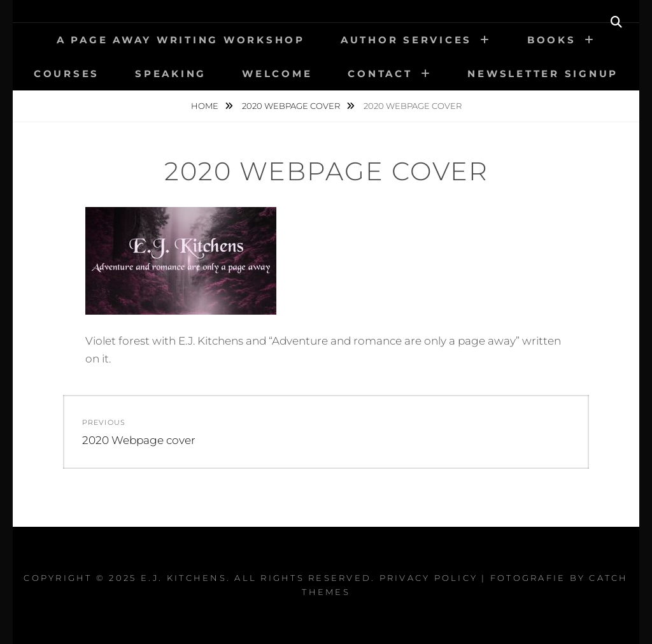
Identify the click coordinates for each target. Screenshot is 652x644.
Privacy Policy (429, 578)
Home (206, 106)
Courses (67, 74)
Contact (380, 74)
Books (552, 40)
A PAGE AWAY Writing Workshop (181, 40)
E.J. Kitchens (184, 578)
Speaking (171, 74)
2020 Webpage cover (292, 106)
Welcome (277, 74)
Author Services (406, 40)
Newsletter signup (543, 74)
